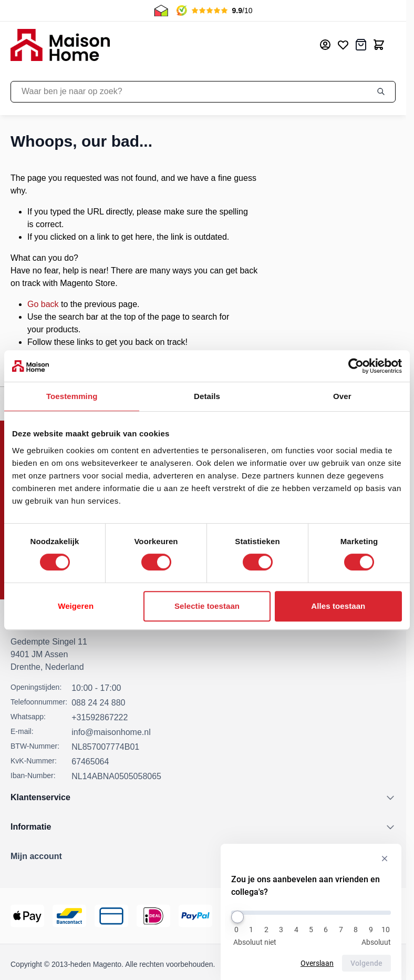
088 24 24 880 (98, 703)
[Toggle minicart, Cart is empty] (379, 45)
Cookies (382, 964)
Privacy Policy (338, 964)
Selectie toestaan (207, 606)
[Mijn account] (325, 45)
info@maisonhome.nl (111, 732)
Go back (43, 304)
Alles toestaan (338, 606)
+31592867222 (100, 717)
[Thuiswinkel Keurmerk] (328, 916)
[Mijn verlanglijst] (343, 45)
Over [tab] (342, 396)
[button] (203, 856)
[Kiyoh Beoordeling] (377, 916)
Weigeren (76, 606)
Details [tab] (207, 396)
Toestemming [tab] (72, 396)
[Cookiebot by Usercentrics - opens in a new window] (356, 366)
